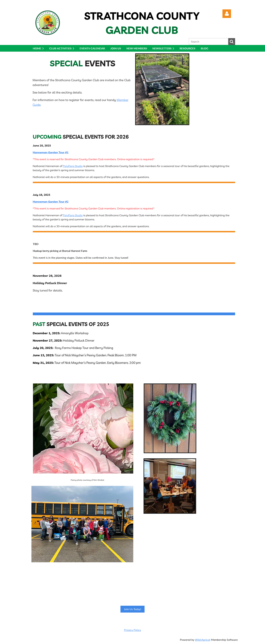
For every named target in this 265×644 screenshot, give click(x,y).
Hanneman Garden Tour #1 (51, 152)
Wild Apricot (203, 640)
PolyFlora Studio (73, 166)
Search (232, 42)
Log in (227, 14)
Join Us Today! (132, 609)
